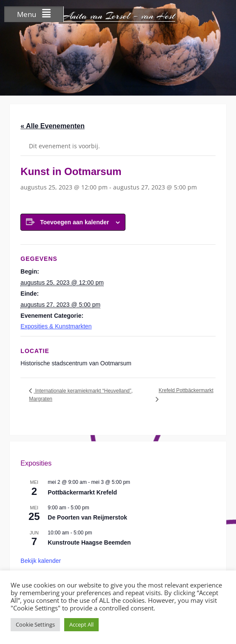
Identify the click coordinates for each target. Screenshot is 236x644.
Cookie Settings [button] (35, 624)
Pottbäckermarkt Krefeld (82, 492)
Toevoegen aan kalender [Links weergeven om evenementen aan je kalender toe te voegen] (74, 222)
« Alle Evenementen (53, 126)
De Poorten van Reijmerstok (87, 517)
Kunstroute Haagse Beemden (89, 542)
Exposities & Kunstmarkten (56, 326)
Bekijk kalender (41, 561)
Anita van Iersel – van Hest (118, 16)
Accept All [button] (81, 624)
